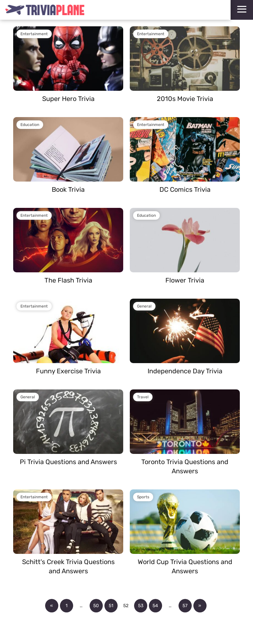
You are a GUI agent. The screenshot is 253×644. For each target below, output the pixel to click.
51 (111, 606)
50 (96, 606)
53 (141, 606)
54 (155, 606)
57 (185, 606)
